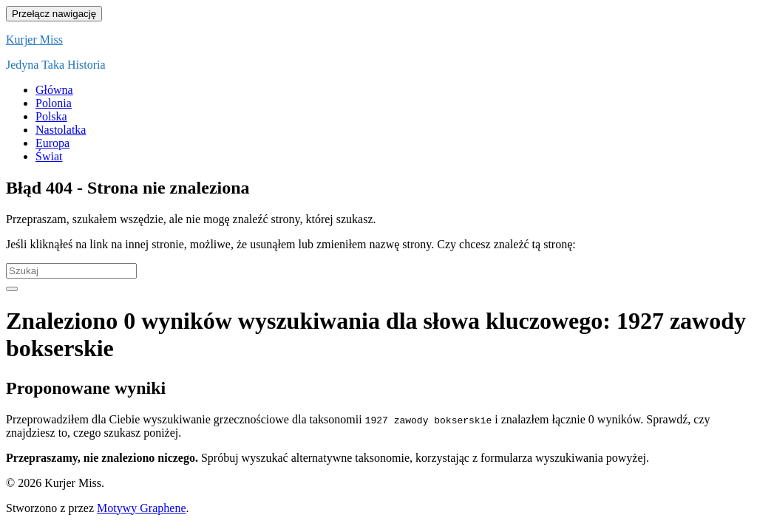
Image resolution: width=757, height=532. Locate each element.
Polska (51, 116)
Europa (52, 143)
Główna (54, 90)
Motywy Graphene (141, 508)
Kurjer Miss (34, 40)
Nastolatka (61, 130)
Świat (49, 156)
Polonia (54, 103)
